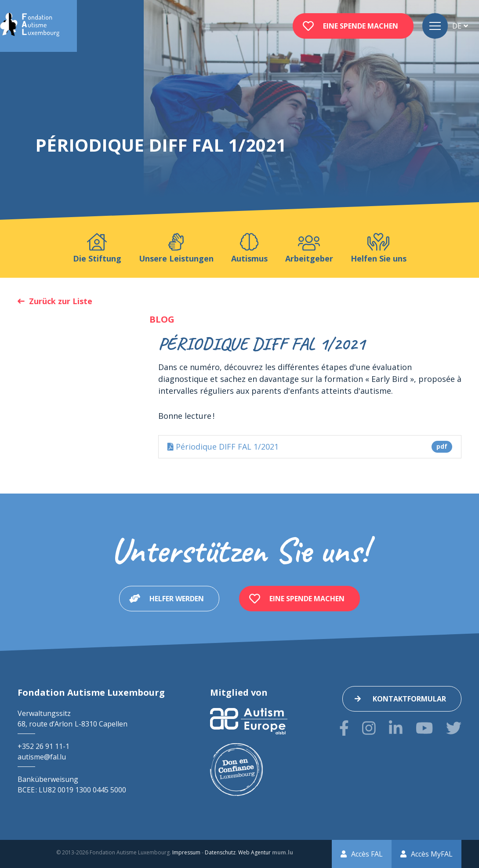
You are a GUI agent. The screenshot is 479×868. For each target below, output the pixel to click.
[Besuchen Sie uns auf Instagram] (369, 728)
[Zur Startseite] (30, 26)
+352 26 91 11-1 (44, 746)
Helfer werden (177, 599)
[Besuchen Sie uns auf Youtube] (424, 728)
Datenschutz (220, 852)
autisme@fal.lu (42, 757)
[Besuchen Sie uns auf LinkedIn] (396, 728)
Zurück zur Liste (61, 301)
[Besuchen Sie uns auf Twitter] (454, 728)
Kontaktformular (409, 699)
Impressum (186, 852)
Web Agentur (254, 852)
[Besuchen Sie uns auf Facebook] (344, 728)
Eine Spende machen (361, 26)
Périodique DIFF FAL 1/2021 (310, 447)
